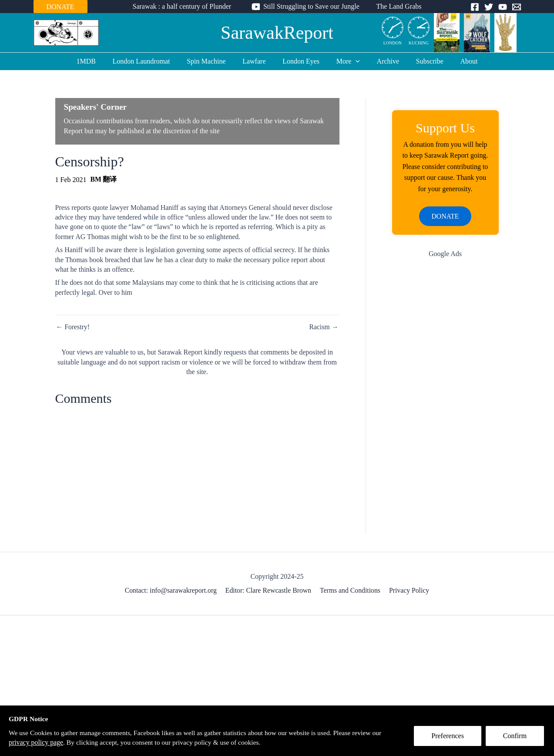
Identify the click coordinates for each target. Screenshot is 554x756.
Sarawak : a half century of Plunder (185, 6)
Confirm (516, 737)
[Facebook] (475, 7)
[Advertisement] (445, 405)
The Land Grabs (396, 6)
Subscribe (421, 61)
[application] (353, 61)
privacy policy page (36, 742)
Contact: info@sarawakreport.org (172, 591)
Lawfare (257, 61)
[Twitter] (489, 7)
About (457, 61)
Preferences (449, 737)
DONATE (60, 7)
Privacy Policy (409, 591)
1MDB (97, 61)
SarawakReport (277, 33)
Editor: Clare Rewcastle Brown (269, 591)
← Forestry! (73, 327)
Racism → (324, 327)
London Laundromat (150, 61)
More (345, 61)
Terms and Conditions (350, 591)
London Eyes (301, 61)
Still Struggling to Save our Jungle (311, 6)
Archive (382, 61)
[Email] (517, 7)
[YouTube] (503, 7)
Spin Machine (212, 61)
